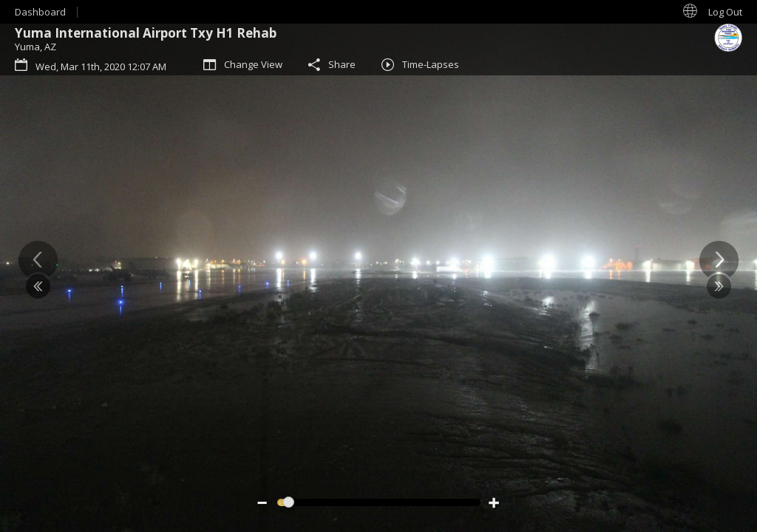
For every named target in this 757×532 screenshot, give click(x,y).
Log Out (725, 12)
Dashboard (40, 12)
